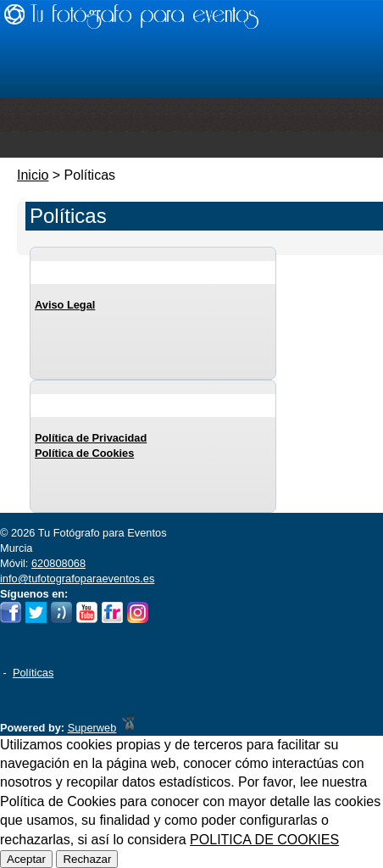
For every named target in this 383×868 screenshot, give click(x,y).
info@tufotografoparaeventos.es (77, 579)
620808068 (58, 563)
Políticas (33, 673)
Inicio (33, 175)
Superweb (92, 728)
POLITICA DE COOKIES (264, 840)
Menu (191, 145)
